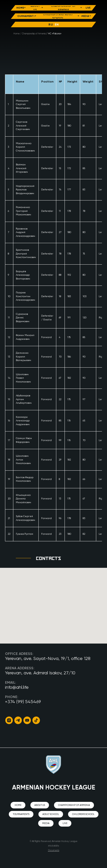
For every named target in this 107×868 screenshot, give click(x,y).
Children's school (83, 814)
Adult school (51, 814)
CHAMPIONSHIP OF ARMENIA (74, 805)
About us (40, 805)
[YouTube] (27, 720)
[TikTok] (36, 720)
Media (46, 823)
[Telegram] (18, 720)
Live (65, 823)
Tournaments (21, 814)
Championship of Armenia (34, 34)
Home (16, 34)
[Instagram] (9, 720)
